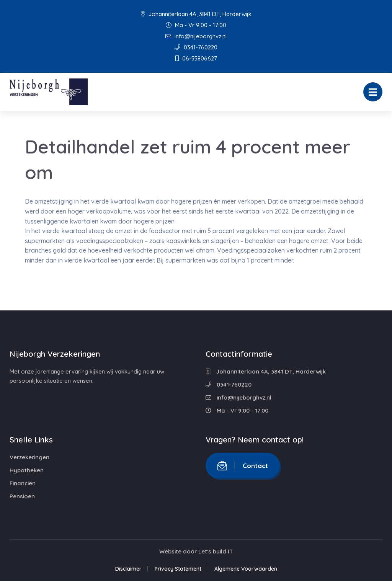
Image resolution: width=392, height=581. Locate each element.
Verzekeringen (29, 457)
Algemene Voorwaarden (246, 569)
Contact (243, 466)
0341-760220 (196, 47)
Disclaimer (128, 569)
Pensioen (22, 496)
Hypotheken (27, 470)
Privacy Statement (178, 569)
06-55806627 (196, 58)
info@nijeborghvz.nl (196, 36)
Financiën (23, 483)
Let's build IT (216, 551)
